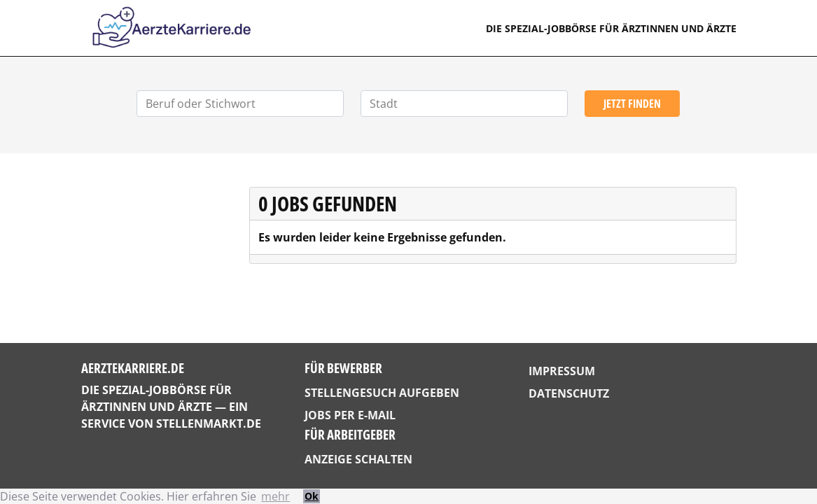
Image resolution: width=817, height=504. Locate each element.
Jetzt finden (632, 104)
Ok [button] (312, 496)
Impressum (562, 371)
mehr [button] (275, 496)
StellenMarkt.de (209, 423)
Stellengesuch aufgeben (382, 393)
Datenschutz (569, 393)
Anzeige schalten (358, 459)
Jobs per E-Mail (350, 415)
